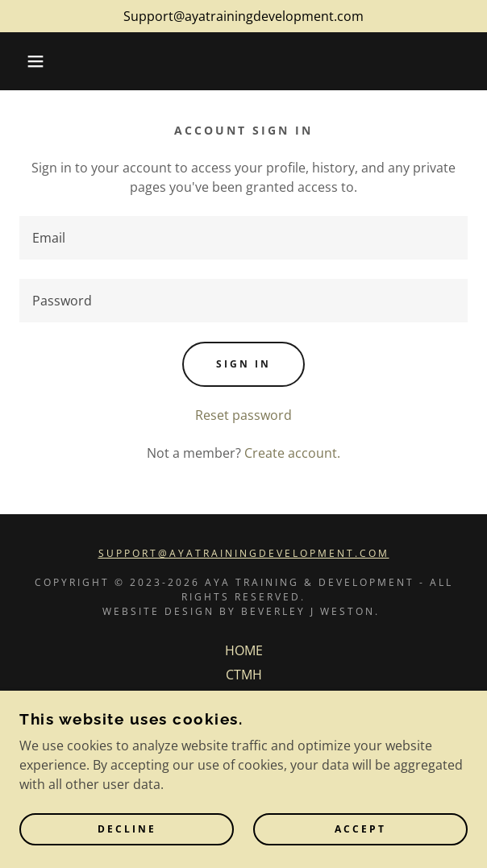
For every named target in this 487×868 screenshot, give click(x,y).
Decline (127, 830)
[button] (33, 61)
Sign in (243, 364)
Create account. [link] (292, 453)
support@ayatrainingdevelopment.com (244, 553)
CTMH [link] (244, 675)
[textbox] (243, 238)
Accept (360, 830)
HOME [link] (244, 650)
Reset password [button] (243, 415)
